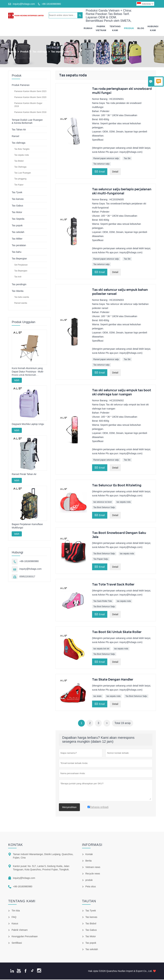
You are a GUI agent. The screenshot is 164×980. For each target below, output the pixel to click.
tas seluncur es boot (102, 502)
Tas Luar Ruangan (23, 173)
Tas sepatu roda (21, 155)
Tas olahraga (40, 52)
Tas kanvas (18, 199)
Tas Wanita (18, 291)
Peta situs (91, 887)
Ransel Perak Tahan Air (24, 475)
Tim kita (16, 911)
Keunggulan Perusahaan (25, 937)
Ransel (15, 137)
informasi (92, 845)
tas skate (97, 697)
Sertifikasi (17, 943)
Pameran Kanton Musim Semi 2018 (30, 113)
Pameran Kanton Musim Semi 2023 (30, 92)
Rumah (88, 29)
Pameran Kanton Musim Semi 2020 (30, 98)
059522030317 (27, 577)
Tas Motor (17, 213)
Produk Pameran (21, 86)
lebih (17, 381)
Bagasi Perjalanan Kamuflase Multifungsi (27, 527)
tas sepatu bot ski (101, 649)
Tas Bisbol (19, 161)
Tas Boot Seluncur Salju (104, 508)
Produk (129, 29)
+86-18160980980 (51, 4)
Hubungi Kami (153, 29)
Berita (89, 861)
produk (89, 881)
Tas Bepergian (19, 259)
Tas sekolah (18, 233)
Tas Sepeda (18, 219)
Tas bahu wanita (22, 298)
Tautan (89, 902)
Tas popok (17, 226)
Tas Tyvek (17, 193)
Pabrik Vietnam (101, 29)
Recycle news (93, 874)
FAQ (14, 918)
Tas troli (18, 277)
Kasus (15, 924)
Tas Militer (17, 239)
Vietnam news (93, 868)
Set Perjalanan (21, 265)
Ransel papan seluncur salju (106, 159)
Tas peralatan (19, 246)
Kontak (15, 845)
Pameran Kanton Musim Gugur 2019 (28, 105)
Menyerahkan (69, 808)
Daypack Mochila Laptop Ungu (28, 425)
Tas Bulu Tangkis (22, 150)
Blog (141, 29)
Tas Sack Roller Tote (103, 602)
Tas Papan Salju (101, 560)
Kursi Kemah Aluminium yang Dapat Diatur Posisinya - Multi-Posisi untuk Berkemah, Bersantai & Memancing (28, 372)
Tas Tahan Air (19, 130)
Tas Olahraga (20, 167)
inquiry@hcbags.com (24, 4)
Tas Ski (127, 159)
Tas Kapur (19, 185)
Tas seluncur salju (101, 164)
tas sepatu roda (124, 502)
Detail (115, 172)
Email (100, 172)
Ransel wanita (21, 304)
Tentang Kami (115, 29)
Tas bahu (17, 252)
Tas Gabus (17, 206)
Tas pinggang (20, 179)
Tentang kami (22, 902)
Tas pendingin (19, 285)
